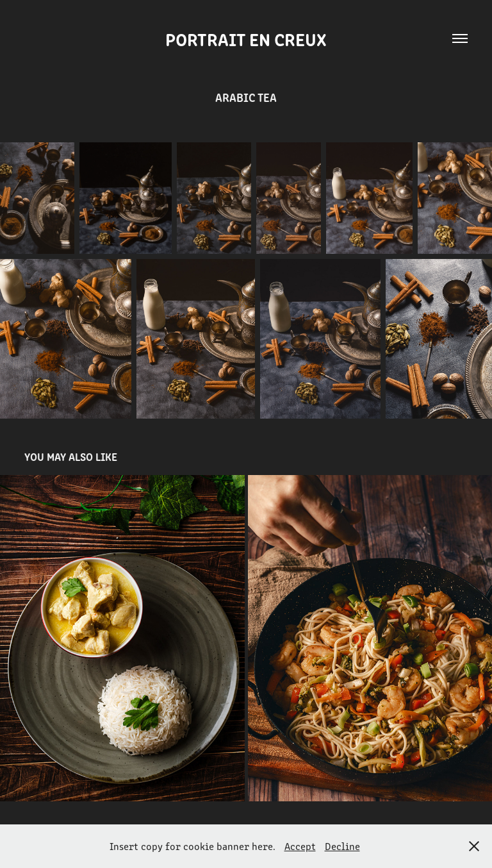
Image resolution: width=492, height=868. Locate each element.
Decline (342, 846)
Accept (300, 846)
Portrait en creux (246, 38)
